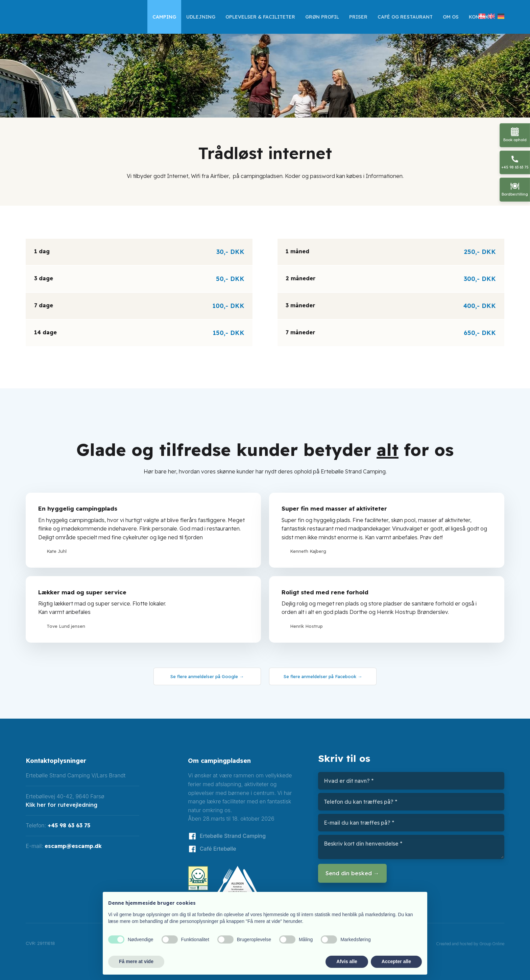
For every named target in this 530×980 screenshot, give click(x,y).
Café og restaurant (405, 17)
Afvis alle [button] (347, 961)
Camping (164, 17)
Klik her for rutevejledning (62, 805)
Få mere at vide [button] (136, 961)
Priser (358, 17)
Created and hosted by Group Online (470, 944)
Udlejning (201, 17)
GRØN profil (322, 17)
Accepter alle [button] (396, 961)
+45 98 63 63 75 (69, 825)
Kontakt (480, 17)
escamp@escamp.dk (73, 846)
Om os (451, 17)
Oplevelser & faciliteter (260, 17)
